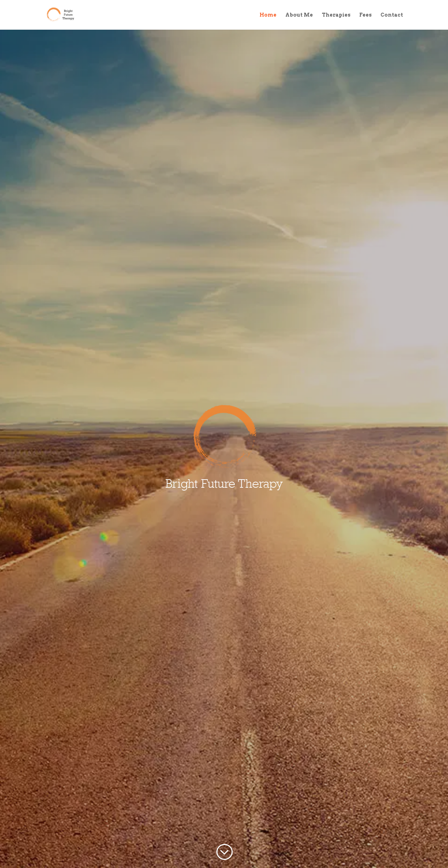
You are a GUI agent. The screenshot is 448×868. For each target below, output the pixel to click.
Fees (365, 15)
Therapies (336, 15)
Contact (392, 15)
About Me (299, 15)
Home (268, 15)
